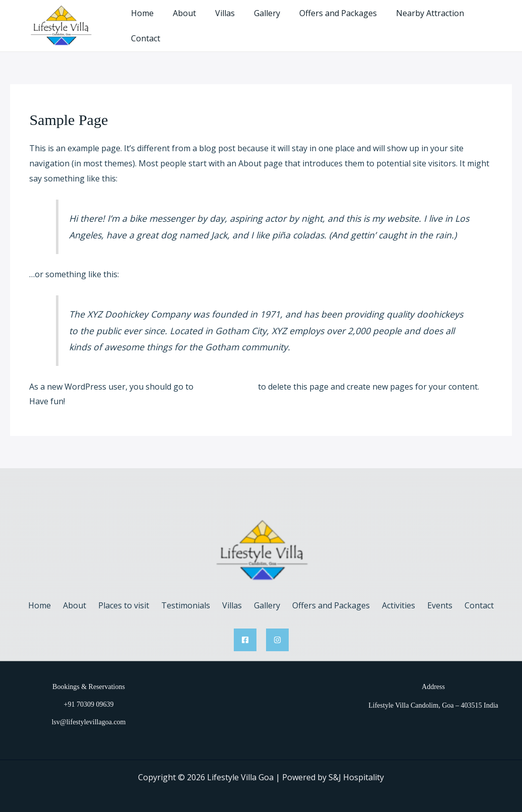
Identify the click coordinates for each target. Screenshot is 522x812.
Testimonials (192, 597)
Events (426, 597)
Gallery (267, 22)
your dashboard (226, 378)
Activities (388, 597)
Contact (489, 22)
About (190, 22)
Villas (228, 22)
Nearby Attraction (424, 22)
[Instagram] (277, 631)
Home (151, 22)
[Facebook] (245, 631)
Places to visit (134, 597)
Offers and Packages (335, 22)
